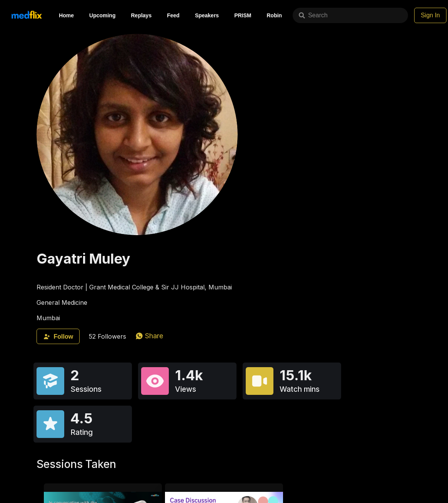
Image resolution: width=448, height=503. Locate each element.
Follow (58, 337)
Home (66, 15)
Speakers (207, 15)
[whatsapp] (149, 336)
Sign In (430, 15)
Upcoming (102, 15)
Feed (173, 15)
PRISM (243, 15)
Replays (141, 15)
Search (313, 15)
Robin (275, 15)
